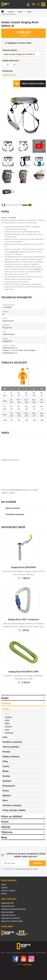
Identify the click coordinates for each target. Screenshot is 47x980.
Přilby (5, 774)
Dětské (7, 736)
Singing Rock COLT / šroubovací (24, 632)
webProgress (27, 977)
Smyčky (6, 788)
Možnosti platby (7, 924)
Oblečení (7, 808)
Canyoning (8, 739)
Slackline (7, 793)
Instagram (31, 971)
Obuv (5, 813)
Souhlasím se (21, 881)
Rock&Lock (14, 252)
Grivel (5, 834)
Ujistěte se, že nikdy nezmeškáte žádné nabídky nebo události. (26, 868)
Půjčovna (7, 845)
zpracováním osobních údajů (27, 881)
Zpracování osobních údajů (12, 933)
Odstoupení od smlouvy (10, 930)
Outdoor (11, 12)
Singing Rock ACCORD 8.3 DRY (23, 684)
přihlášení (12, 43)
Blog (4, 850)
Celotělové (8, 729)
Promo (6, 803)
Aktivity (6, 839)
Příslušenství (9, 745)
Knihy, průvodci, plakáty (14, 823)
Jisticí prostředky (11, 759)
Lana (5, 749)
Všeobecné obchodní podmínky (14, 921)
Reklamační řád (7, 915)
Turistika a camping (12, 818)
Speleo (7, 742)
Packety (6, 764)
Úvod (3, 12)
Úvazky (20, 12)
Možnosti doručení (8, 927)
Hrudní (7, 733)
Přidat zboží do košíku (33, 84)
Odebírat (37, 876)
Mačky (6, 784)
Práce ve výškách (12, 829)
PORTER (37, 269)
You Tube (24, 971)
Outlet (5, 710)
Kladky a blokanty (11, 769)
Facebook (16, 971)
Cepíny (6, 779)
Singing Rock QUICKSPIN (24, 580)
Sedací (29, 12)
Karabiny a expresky (12, 754)
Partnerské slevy (8, 918)
